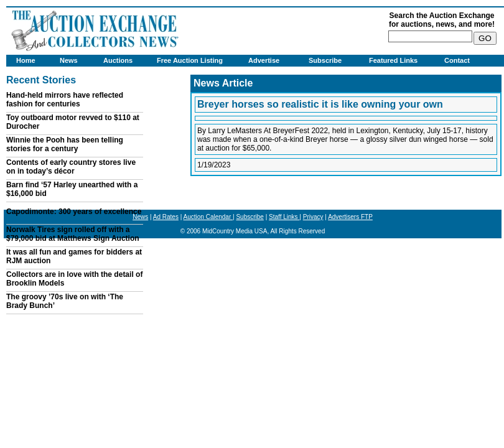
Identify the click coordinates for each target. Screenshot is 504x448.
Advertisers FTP (350, 217)
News (69, 60)
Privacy (313, 217)
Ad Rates (166, 217)
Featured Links (393, 60)
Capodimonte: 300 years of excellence (74, 212)
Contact (457, 60)
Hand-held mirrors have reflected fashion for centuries (65, 100)
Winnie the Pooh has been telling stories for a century (65, 144)
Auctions (118, 60)
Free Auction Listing (190, 60)
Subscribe (325, 60)
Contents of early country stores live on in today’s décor (71, 167)
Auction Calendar (208, 217)
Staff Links (284, 217)
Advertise (264, 60)
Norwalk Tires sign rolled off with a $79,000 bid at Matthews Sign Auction (73, 234)
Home (26, 60)
